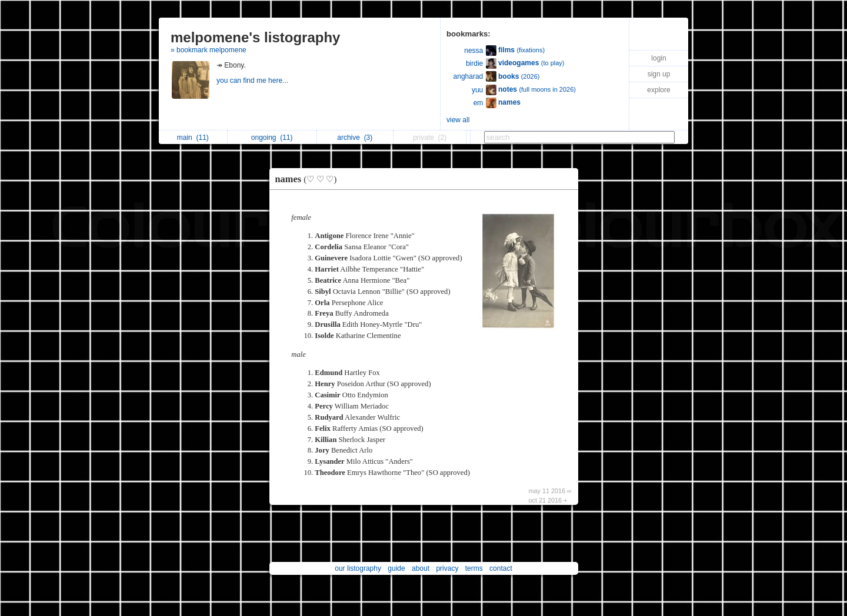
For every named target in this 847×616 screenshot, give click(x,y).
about (421, 568)
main (193, 138)
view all (458, 120)
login (658, 58)
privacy (447, 568)
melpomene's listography (255, 37)
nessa (473, 51)
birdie (474, 63)
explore (658, 90)
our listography (358, 568)
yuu (477, 90)
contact (501, 568)
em (478, 103)
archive (355, 138)
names (309, 179)
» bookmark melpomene (209, 50)
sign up (659, 74)
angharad (468, 76)
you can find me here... (253, 81)
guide (396, 568)
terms (474, 568)
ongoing (272, 138)
